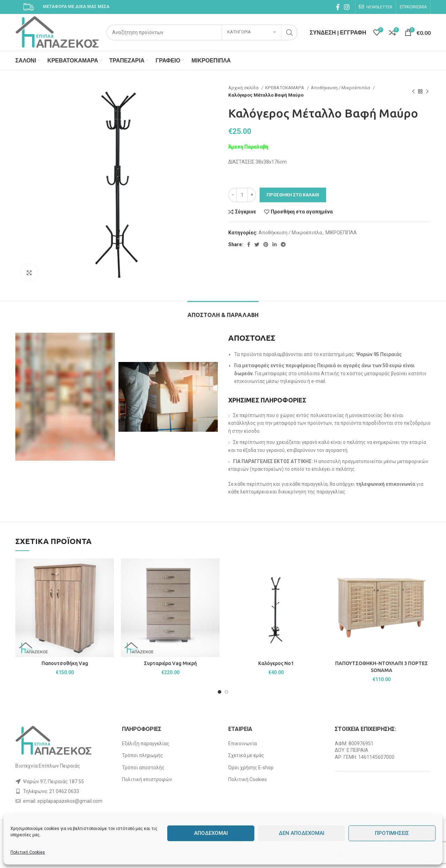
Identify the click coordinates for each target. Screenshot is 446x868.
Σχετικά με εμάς (246, 755)
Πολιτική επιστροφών (147, 779)
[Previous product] (413, 91)
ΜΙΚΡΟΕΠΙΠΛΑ (341, 233)
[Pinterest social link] (266, 244)
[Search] (202, 32)
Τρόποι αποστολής (143, 768)
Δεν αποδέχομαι (302, 833)
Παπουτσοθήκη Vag (65, 663)
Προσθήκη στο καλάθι (293, 195)
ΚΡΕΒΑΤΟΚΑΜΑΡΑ (285, 88)
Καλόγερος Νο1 (276, 663)
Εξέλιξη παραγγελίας (146, 744)
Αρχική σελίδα (244, 88)
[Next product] (427, 91)
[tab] (223, 312)
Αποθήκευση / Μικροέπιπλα (341, 88)
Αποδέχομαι (211, 833)
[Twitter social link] (257, 244)
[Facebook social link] (338, 7)
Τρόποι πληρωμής (143, 755)
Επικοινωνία (243, 744)
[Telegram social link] (283, 244)
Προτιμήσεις (392, 833)
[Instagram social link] (347, 7)
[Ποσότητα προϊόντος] (242, 195)
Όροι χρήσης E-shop (251, 768)
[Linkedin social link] (275, 244)
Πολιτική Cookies (28, 852)
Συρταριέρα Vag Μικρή (170, 663)
